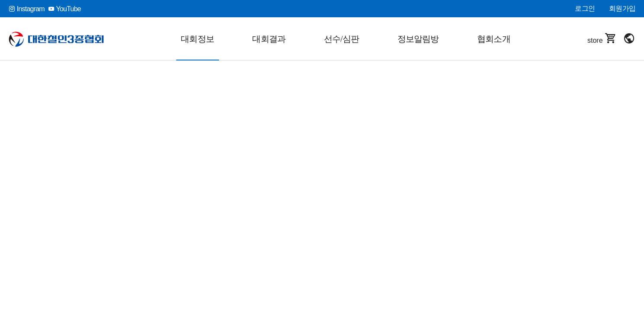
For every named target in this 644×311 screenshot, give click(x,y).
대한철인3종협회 (56, 39)
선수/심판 (342, 39)
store (602, 39)
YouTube (64, 9)
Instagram (27, 9)
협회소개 (494, 39)
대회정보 (197, 39)
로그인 (585, 8)
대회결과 (269, 39)
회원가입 (622, 8)
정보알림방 (418, 39)
